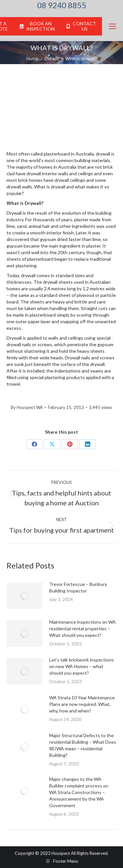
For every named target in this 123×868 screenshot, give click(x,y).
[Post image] (25, 596)
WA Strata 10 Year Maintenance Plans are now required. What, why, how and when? (82, 704)
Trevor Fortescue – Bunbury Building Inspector (78, 587)
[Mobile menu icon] (113, 26)
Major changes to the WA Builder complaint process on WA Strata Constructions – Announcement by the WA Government (79, 792)
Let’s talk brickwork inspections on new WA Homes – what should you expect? (82, 666)
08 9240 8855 (62, 5)
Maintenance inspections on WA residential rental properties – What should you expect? (82, 628)
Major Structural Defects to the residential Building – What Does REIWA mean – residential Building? (83, 745)
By (27, 407)
